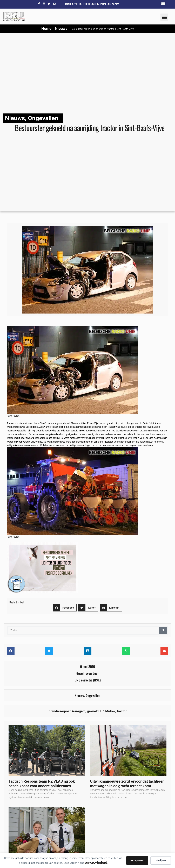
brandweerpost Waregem (67, 711)
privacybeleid (96, 862)
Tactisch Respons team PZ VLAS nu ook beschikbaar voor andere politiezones (42, 784)
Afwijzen (161, 860)
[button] (163, 4)
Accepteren (137, 860)
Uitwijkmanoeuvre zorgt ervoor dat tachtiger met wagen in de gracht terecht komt (127, 784)
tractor (122, 711)
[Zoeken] (163, 630)
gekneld (93, 711)
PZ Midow (108, 711)
